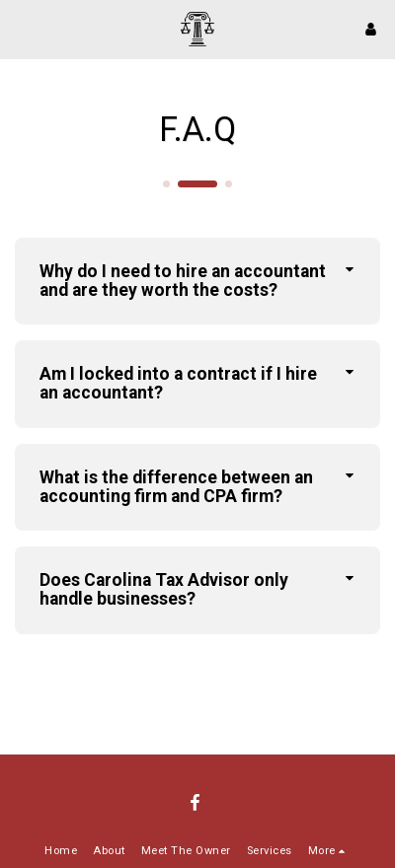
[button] (22, 29)
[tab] (197, 282)
